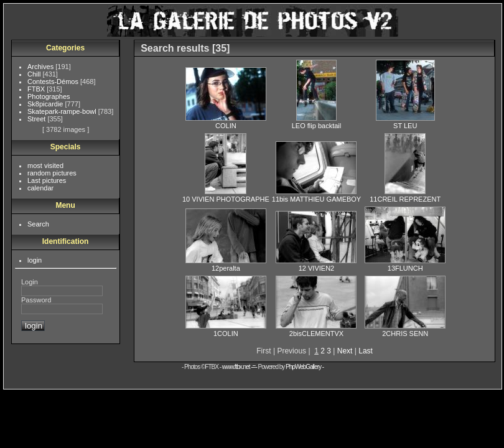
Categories (65, 48)
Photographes (49, 96)
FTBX (37, 89)
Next (345, 351)
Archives (41, 67)
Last (366, 351)
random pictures (52, 173)
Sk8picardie (46, 104)
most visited (45, 166)
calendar (40, 188)
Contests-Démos (54, 82)
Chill (35, 74)
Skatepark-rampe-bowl (63, 111)
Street (37, 119)
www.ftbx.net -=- (240, 367)
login (35, 260)
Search (38, 224)
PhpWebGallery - (305, 367)
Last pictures (47, 180)
